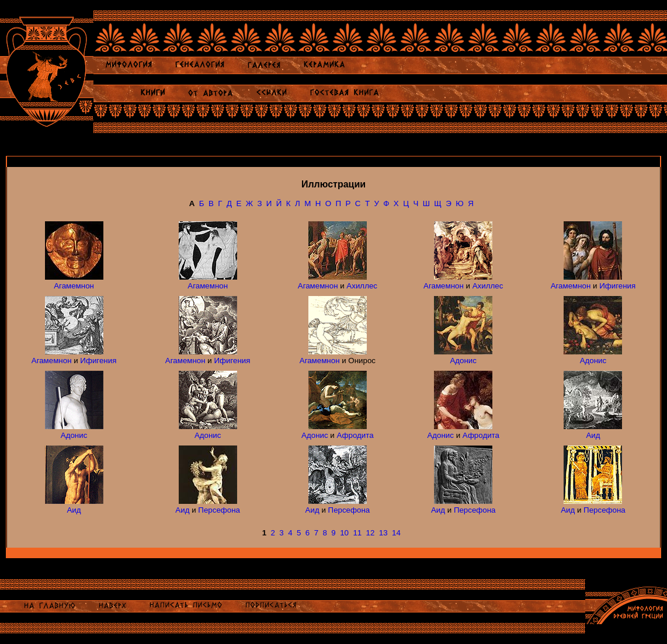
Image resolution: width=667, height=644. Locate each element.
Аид (593, 435)
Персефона (219, 510)
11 (357, 533)
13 (383, 533)
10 (344, 533)
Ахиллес (362, 286)
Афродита (355, 435)
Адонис (463, 361)
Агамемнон (74, 286)
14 (396, 533)
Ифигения (617, 286)
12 (371, 533)
